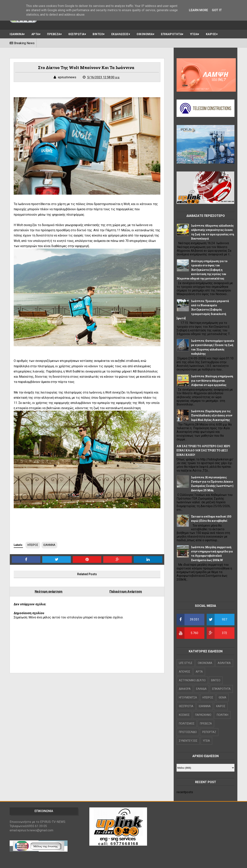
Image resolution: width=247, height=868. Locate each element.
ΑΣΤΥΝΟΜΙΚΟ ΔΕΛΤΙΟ (192, 680)
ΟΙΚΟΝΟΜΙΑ (145, 34)
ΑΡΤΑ (35, 34)
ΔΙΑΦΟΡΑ (185, 689)
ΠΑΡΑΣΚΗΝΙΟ (203, 715)
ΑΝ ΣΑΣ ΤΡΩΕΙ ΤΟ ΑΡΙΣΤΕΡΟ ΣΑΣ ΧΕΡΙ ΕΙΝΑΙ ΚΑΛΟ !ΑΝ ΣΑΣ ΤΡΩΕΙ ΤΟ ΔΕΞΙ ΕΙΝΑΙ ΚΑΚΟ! (203, 450)
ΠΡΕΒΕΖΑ (54, 34)
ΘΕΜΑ (222, 697)
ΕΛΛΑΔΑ (201, 689)
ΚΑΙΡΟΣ (211, 34)
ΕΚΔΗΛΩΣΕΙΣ (120, 34)
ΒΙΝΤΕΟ (98, 34)
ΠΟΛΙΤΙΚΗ (222, 715)
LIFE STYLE (186, 663)
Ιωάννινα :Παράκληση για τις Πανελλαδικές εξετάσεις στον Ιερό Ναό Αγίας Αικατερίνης (212, 415)
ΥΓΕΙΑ (194, 34)
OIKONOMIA (205, 663)
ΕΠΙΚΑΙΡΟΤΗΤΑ (171, 34)
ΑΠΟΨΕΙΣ (185, 672)
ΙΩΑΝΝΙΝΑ (16, 34)
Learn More (198, 10)
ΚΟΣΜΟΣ (184, 715)
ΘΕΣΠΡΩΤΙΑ (76, 34)
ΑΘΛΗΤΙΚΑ (224, 663)
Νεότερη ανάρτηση (49, 591)
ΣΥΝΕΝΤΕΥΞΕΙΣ (188, 741)
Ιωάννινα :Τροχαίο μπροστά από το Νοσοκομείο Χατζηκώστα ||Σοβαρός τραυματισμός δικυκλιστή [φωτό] (203, 310)
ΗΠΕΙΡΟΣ (33, 545)
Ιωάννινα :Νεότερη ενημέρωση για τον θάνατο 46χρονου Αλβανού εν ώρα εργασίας (212, 381)
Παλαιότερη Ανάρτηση (126, 591)
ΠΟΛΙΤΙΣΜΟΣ (187, 724)
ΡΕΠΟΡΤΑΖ (209, 732)
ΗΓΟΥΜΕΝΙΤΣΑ (188, 697)
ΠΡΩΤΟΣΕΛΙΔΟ (188, 732)
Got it (217, 10)
